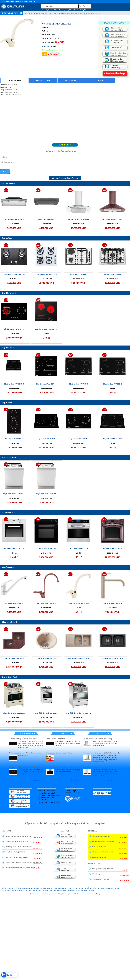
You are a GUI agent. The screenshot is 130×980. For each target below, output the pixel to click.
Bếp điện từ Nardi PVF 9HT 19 (14, 329)
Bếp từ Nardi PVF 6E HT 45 (113, 439)
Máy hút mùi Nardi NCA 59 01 (113, 219)
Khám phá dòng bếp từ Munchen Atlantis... (25, 753)
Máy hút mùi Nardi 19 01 (46, 219)
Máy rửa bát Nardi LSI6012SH (46, 494)
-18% (6, 190)
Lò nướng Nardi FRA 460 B (113, 549)
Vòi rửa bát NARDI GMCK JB (112, 603)
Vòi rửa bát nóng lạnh (41, 13)
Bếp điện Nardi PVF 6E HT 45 (14, 384)
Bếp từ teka (58, 891)
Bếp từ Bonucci (68, 891)
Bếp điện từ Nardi (9, 293)
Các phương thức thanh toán (49, 802)
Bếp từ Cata (79, 891)
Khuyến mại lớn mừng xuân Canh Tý (60, 753)
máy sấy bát (88, 888)
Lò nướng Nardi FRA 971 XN (14, 549)
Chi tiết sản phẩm (15, 81)
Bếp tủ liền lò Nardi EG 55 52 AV (14, 713)
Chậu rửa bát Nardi (10, 622)
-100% (38, 300)
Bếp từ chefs (110, 888)
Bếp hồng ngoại (64, 10)
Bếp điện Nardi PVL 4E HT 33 (46, 384)
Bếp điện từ (77, 10)
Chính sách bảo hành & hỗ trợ (49, 795)
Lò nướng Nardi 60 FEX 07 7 (46, 549)
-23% (38, 574)
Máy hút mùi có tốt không (93, 767)
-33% (104, 629)
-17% (104, 574)
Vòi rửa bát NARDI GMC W (14, 603)
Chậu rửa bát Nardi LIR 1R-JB (46, 658)
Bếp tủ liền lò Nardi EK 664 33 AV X (79, 713)
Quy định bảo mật (45, 800)
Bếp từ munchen (99, 888)
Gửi (5, 172)
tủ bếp (117, 888)
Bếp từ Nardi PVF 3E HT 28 (14, 439)
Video (100, 80)
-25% (70, 629)
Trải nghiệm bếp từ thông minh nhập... (24, 739)
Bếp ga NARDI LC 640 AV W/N (46, 274)
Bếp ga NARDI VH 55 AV (113, 274)
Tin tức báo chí (26, 734)
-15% (38, 190)
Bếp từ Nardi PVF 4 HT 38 (46, 439)
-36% (6, 300)
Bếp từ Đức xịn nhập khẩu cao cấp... (60, 739)
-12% (70, 190)
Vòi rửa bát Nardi (54, 13)
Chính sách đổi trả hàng (47, 798)
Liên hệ (67, 795)
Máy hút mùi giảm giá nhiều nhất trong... (61, 767)
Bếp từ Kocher (89, 891)
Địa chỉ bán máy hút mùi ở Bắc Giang (97, 739)
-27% (104, 190)
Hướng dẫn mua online (47, 791)
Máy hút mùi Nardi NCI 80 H (14, 219)
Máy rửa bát (79, 888)
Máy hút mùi (85, 10)
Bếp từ (56, 10)
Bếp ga (71, 10)
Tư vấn (100, 734)
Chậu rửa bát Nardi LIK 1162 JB (79, 658)
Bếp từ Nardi (7, 403)
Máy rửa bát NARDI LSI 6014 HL (14, 494)
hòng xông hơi (59, 888)
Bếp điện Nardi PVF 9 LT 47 (112, 384)
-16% (38, 629)
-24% (6, 574)
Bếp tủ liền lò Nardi (10, 677)
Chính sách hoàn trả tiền (47, 793)
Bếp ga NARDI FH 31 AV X (78, 274)
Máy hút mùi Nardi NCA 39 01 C (78, 219)
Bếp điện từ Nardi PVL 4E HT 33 (46, 329)
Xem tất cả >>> (38, 780)
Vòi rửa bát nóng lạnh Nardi (70, 13)
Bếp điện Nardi (8, 348)
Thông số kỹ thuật (43, 81)
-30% (38, 245)
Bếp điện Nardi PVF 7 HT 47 (78, 384)
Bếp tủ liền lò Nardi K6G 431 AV (46, 713)
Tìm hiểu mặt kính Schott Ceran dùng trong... (26, 767)
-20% (70, 410)
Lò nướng (43, 888)
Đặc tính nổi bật (72, 81)
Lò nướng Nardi (8, 512)
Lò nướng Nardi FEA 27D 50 (79, 549)
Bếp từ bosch (6, 891)
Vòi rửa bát (29, 13)
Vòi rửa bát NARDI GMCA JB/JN (91, 13)
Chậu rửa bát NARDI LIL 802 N (113, 658)
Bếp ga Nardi (7, 238)
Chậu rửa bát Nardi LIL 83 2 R (14, 658)
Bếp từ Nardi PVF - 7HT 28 (79, 439)
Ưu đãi (63, 734)
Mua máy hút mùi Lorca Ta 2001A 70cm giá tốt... (102, 753)
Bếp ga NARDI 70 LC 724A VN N (14, 274)
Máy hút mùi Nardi (9, 183)
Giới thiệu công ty (71, 791)
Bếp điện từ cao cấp (23, 888)
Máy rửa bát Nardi (9, 458)
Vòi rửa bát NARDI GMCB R (46, 603)
